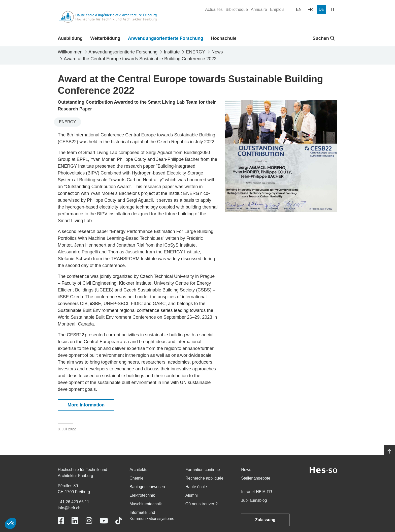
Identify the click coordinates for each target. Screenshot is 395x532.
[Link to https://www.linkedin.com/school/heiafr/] (75, 521)
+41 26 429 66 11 (73, 502)
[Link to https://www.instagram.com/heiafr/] (89, 521)
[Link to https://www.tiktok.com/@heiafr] (119, 521)
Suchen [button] (324, 38)
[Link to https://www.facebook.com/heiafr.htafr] (61, 521)
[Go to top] (389, 452)
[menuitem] (214, 10)
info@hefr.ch (69, 508)
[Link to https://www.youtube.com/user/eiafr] (104, 521)
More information (86, 405)
